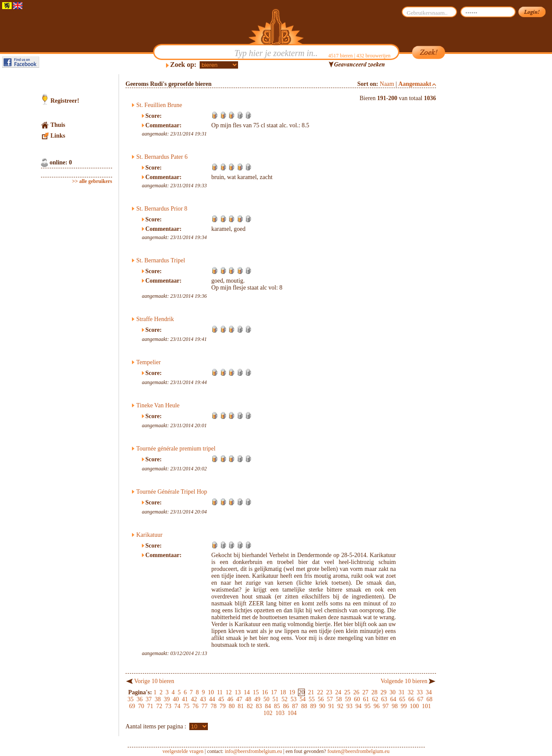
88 (304, 706)
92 (340, 706)
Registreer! (65, 101)
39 (167, 699)
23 (329, 692)
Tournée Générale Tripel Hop (172, 492)
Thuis (58, 125)
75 (186, 706)
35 (131, 699)
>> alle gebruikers (92, 181)
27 (365, 692)
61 (366, 699)
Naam (387, 84)
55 (312, 699)
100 (414, 706)
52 (285, 699)
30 (392, 692)
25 (347, 692)
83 (259, 706)
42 (194, 699)
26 (356, 692)
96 (376, 706)
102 (268, 713)
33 (420, 692)
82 (250, 706)
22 (320, 692)
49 (257, 699)
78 (213, 706)
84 (268, 706)
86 (286, 706)
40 (176, 699)
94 (358, 706)
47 (239, 699)
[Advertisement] (477, 204)
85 (277, 706)
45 (221, 699)
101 (426, 706)
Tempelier (149, 362)
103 (280, 713)
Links (58, 136)
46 (230, 699)
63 (384, 699)
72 (159, 706)
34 (429, 692)
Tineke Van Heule (158, 405)
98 (395, 706)
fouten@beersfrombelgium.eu (358, 751)
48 (248, 699)
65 (402, 699)
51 (276, 699)
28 (374, 692)
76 (195, 706)
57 (330, 699)
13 (238, 692)
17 (274, 692)
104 (292, 713)
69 (132, 706)
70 (141, 706)
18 (283, 692)
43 (203, 699)
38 (158, 699)
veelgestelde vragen (183, 751)
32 (411, 692)
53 (294, 699)
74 (177, 706)
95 (367, 706)
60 (357, 699)
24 (338, 692)
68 (430, 699)
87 (295, 706)
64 (393, 699)
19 (292, 692)
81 (241, 706)
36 (140, 699)
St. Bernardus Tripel (161, 260)
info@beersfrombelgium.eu (253, 751)
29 (383, 692)
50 (267, 699)
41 (185, 699)
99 (404, 706)
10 (211, 692)
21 (311, 692)
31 (401, 692)
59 (348, 699)
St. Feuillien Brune (159, 105)
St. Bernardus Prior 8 (162, 209)
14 (247, 692)
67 (420, 699)
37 (149, 699)
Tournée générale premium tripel (176, 449)
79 (223, 706)
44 (212, 699)
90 (322, 706)
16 (265, 692)
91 (331, 706)
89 (313, 706)
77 (204, 706)
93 (349, 706)
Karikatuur (149, 535)
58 (339, 699)
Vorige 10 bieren (154, 681)
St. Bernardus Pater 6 (162, 157)
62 (375, 699)
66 (411, 699)
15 (256, 692)
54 (303, 699)
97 (386, 706)
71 (150, 706)
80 (232, 706)
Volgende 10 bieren (404, 681)
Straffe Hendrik (155, 319)
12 (229, 692)
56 (321, 699)
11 (220, 692)
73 (168, 706)
